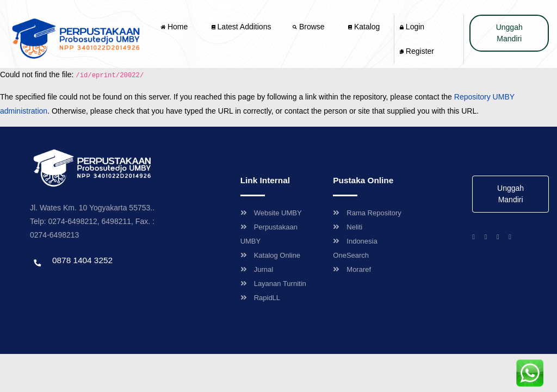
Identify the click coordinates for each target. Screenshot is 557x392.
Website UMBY (271, 213)
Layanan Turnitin (273, 284)
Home (175, 27)
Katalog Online (270, 255)
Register (417, 51)
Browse (310, 27)
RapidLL (260, 298)
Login (412, 27)
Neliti (348, 227)
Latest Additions (242, 27)
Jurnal (257, 269)
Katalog (364, 27)
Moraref (352, 269)
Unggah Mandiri (509, 33)
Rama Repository (367, 213)
